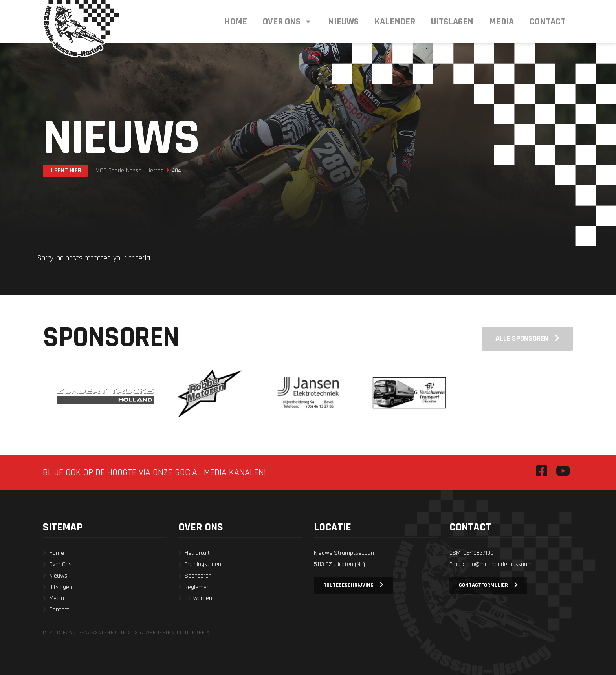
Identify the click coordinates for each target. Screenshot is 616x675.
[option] (105, 393)
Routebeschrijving (348, 585)
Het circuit (197, 553)
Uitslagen (61, 587)
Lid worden (198, 598)
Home (57, 553)
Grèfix (201, 633)
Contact (59, 610)
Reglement (198, 587)
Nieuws (58, 576)
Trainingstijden (203, 564)
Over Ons (60, 564)
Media (57, 598)
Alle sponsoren (522, 339)
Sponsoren (198, 576)
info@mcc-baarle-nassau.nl (499, 564)
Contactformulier (483, 585)
